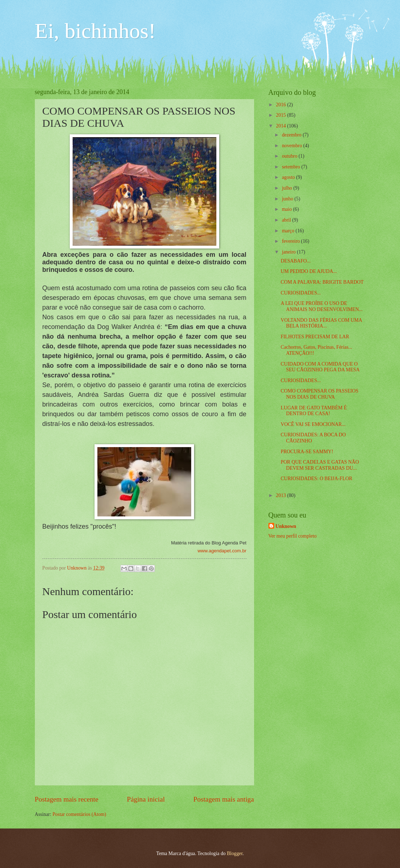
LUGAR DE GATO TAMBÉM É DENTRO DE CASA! (314, 411)
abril (287, 220)
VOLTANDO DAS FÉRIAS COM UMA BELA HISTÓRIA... (321, 323)
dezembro (292, 135)
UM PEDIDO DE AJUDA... (309, 271)
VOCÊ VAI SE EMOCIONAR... (313, 424)
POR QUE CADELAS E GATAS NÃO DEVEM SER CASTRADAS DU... (320, 465)
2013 (282, 495)
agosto (289, 177)
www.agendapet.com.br (222, 551)
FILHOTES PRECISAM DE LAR (315, 337)
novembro (292, 146)
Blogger (235, 853)
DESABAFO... (296, 261)
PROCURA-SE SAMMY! (307, 452)
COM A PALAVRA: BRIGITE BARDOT (322, 282)
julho (288, 188)
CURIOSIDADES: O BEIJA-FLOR (316, 479)
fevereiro (291, 241)
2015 (282, 115)
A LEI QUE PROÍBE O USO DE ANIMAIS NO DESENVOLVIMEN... (322, 306)
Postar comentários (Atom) (79, 814)
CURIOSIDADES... (301, 293)
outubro (290, 156)
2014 (282, 126)
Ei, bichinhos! (95, 31)
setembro (291, 167)
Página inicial (146, 799)
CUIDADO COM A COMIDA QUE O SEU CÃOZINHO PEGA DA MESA (320, 367)
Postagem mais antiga (224, 799)
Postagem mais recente (67, 799)
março (289, 231)
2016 (282, 105)
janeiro (289, 252)
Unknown (286, 526)
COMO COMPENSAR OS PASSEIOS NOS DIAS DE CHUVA (319, 394)
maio (287, 209)
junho (288, 199)
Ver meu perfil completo (293, 536)
